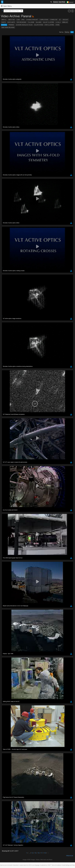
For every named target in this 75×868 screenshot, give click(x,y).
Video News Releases (8, 27)
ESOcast (65, 20)
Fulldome (31, 22)
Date (72, 32)
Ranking (67, 32)
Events (4, 22)
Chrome (8, 291)
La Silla (58, 22)
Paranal (4, 25)
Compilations (44, 20)
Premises (11, 25)
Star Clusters (49, 25)
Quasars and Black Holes (24, 25)
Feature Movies (21, 22)
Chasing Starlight (32, 20)
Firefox (8, 295)
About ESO (12, 20)
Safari (7, 296)
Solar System (39, 25)
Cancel (16, 330)
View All (4, 20)
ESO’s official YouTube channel (45, 248)
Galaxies (39, 22)
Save (6, 330)
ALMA (18, 20)
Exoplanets (11, 22)
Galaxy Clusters (48, 22)
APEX (23, 20)
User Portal (62, 2)
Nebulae (65, 22)
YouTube (4, 248)
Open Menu (6, 6)
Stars (57, 25)
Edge (7, 293)
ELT (60, 20)
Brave (7, 289)
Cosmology (54, 20)
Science (56, 2)
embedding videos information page (19, 254)
